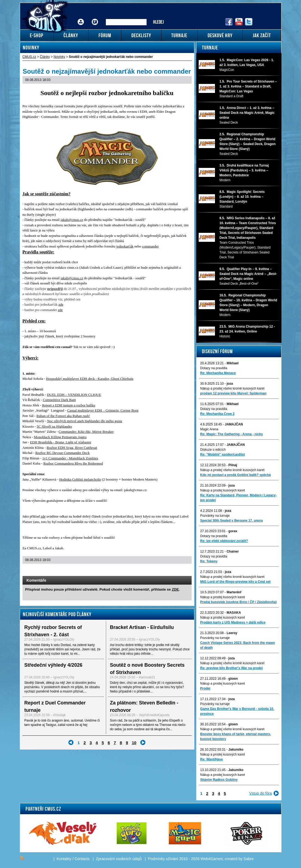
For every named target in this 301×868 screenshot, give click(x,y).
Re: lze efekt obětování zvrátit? (224, 541)
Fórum (95, 18)
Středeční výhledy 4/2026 (53, 665)
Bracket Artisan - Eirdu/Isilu (142, 627)
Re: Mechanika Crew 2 (218, 414)
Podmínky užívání (163, 859)
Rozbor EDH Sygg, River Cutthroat (72, 448)
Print (173, 571)
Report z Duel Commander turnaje (55, 706)
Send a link (166, 571)
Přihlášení (81, 18)
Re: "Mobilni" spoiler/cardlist (223, 455)
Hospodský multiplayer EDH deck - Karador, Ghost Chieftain (90, 379)
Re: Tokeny (209, 561)
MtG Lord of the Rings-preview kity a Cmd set (235, 582)
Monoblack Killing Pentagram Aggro (60, 437)
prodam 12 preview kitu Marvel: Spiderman (233, 393)
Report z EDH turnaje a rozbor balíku (69, 405)
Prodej (205, 688)
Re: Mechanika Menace (218, 373)
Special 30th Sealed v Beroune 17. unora (232, 521)
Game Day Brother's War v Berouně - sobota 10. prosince (237, 711)
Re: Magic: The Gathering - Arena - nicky (232, 434)
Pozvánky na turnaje (215, 516)
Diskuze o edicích (213, 450)
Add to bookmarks (180, 571)
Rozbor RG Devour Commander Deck (62, 453)
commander (150, 246)
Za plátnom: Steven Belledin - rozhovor (144, 706)
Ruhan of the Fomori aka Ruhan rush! (63, 416)
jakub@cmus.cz (72, 220)
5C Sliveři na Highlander (54, 426)
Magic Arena (209, 429)
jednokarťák (125, 246)
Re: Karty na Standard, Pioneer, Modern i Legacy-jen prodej (238, 498)
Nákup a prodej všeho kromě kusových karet (232, 388)
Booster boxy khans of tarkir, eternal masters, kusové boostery (236, 737)
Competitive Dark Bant (59, 400)
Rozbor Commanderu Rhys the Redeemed (73, 463)
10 (134, 743)
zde (61, 304)
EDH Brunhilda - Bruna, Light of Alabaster (61, 442)
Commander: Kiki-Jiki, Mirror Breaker (86, 432)
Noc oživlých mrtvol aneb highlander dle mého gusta (85, 421)
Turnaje (210, 48)
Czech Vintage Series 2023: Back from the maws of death (238, 645)
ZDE (175, 589)
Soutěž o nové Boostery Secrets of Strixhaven (147, 669)
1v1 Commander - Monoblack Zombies (70, 458)
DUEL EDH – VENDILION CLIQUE (74, 395)
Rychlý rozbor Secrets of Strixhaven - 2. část (53, 631)
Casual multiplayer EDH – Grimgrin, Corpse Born (103, 410)
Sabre (248, 859)
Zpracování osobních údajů (119, 859)
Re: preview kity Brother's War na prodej (232, 668)
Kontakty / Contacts (73, 859)
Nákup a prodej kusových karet (223, 490)
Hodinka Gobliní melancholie (80, 479)
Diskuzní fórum (217, 351)
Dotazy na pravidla (214, 368)
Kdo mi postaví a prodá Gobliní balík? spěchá (236, 475)
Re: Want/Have (212, 759)
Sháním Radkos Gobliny (219, 780)
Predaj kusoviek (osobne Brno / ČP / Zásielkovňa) (239, 602)
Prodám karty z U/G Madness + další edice (233, 622)
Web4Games (212, 859)
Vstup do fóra (260, 793)
